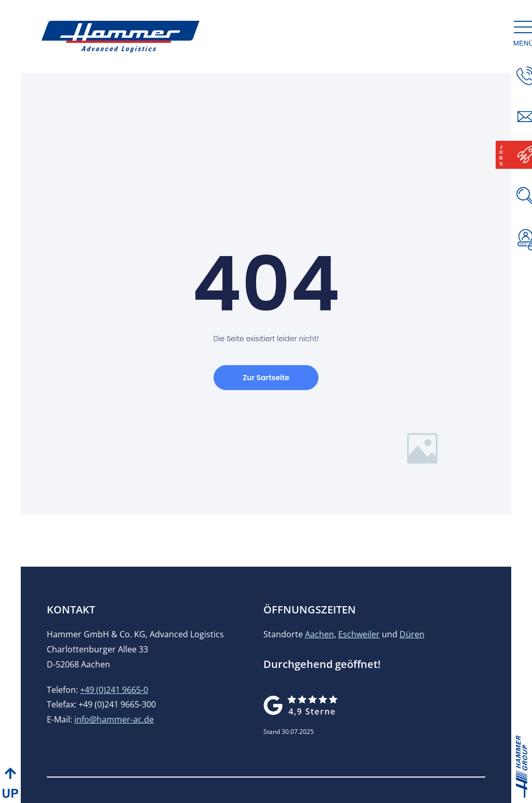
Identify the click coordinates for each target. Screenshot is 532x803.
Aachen (320, 634)
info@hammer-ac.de (114, 719)
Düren (412, 634)
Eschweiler (359, 634)
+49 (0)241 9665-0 (114, 690)
